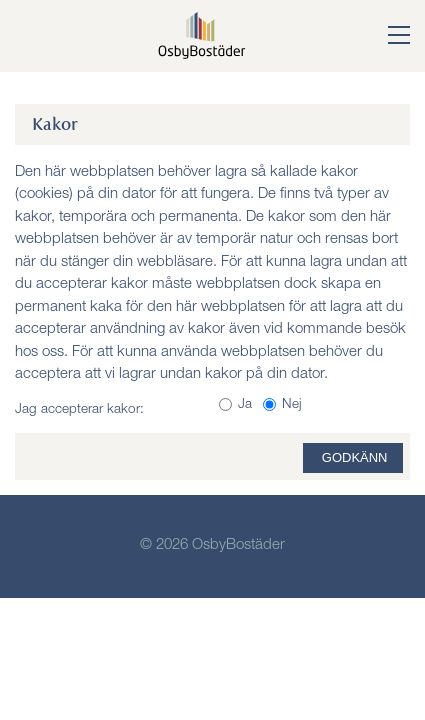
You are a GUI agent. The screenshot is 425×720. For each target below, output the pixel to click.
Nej (292, 405)
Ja (245, 405)
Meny (40, 34)
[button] (384, 37)
